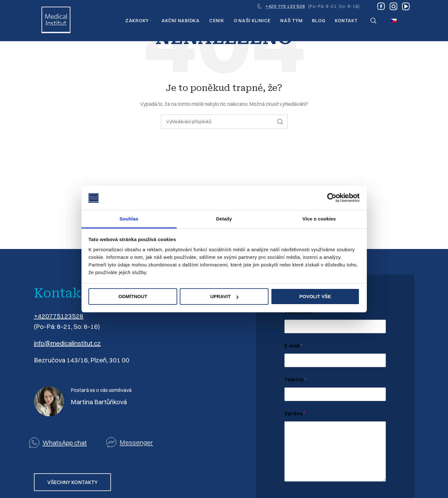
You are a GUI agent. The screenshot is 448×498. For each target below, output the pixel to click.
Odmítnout (133, 296)
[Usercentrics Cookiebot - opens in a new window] (332, 198)
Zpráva (295, 414)
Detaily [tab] (224, 219)
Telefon (295, 380)
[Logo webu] (56, 20)
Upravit (224, 296)
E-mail (293, 346)
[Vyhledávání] (373, 21)
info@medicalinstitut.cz (67, 343)
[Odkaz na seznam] (145, 442)
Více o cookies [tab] (319, 219)
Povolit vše (315, 296)
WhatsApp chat (65, 443)
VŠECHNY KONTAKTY (72, 482)
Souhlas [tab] (129, 219)
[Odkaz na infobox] (308, 6)
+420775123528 (59, 316)
